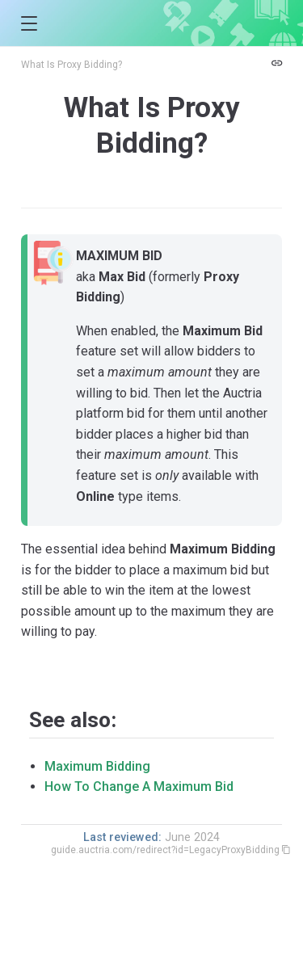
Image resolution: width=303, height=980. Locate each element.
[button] (29, 24)
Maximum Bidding (97, 766)
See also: (73, 720)
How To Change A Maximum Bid (139, 787)
